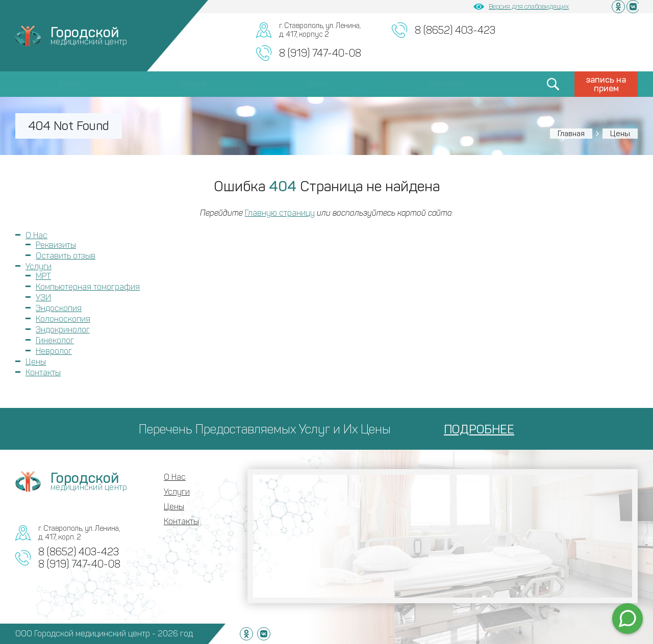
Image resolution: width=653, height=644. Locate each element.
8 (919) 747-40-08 (320, 53)
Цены (318, 84)
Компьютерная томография (88, 287)
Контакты (448, 84)
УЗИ (43, 298)
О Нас (69, 84)
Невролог (54, 351)
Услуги (193, 84)
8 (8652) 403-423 (455, 30)
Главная (571, 134)
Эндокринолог (63, 330)
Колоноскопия (63, 319)
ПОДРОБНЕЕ (479, 429)
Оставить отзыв (66, 256)
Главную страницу (280, 213)
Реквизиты (56, 245)
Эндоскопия (59, 308)
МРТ (43, 276)
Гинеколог (55, 340)
